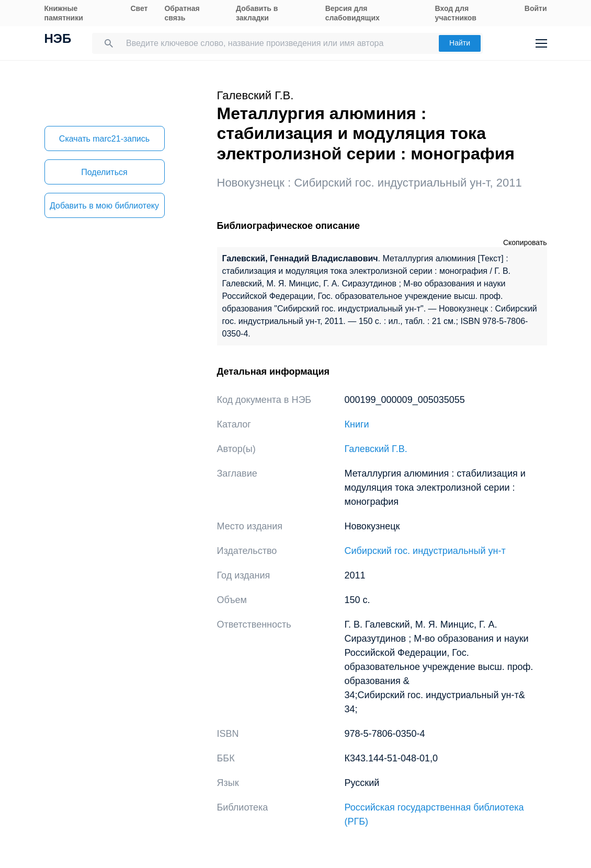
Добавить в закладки (257, 13)
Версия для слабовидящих (353, 13)
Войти (536, 8)
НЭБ (58, 40)
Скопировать (525, 242)
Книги (357, 424)
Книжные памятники (64, 13)
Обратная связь (182, 13)
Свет (139, 8)
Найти (460, 43)
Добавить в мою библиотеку (104, 206)
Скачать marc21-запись (104, 139)
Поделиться (104, 172)
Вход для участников (456, 13)
